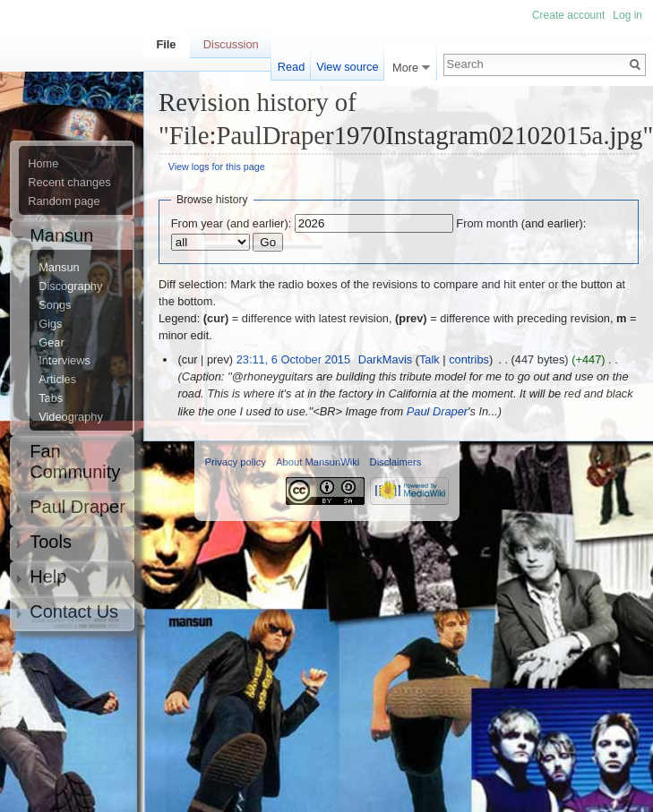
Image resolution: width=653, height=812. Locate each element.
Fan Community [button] (75, 462)
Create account (568, 15)
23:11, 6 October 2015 (293, 359)
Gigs (50, 324)
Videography (71, 417)
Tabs (51, 398)
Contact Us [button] (74, 611)
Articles (57, 380)
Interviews (64, 361)
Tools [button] (51, 542)
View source (347, 67)
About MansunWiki (318, 462)
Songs (55, 305)
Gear (51, 343)
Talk (430, 359)
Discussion (231, 44)
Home (43, 164)
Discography (70, 286)
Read (292, 67)
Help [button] (48, 577)
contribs (469, 359)
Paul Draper (437, 411)
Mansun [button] (61, 235)
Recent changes (69, 183)
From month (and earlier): (521, 223)
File (166, 44)
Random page (64, 201)
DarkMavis (385, 359)
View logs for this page (217, 167)
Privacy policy (236, 462)
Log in (627, 15)
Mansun (59, 268)
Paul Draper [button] (77, 507)
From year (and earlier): (231, 223)
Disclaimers (396, 462)
